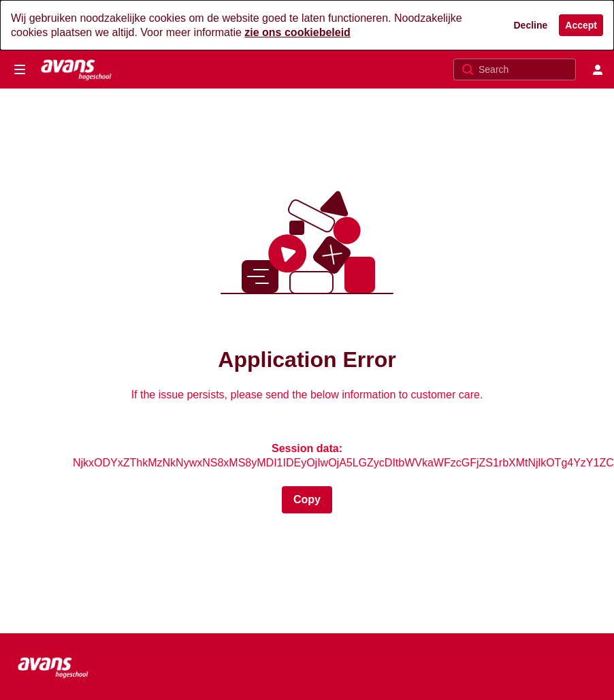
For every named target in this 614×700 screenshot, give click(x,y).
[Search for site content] (526, 69)
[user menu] (598, 69)
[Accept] (581, 25)
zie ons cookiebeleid (297, 32)
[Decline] (531, 25)
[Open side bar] (20, 69)
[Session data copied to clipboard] (307, 500)
